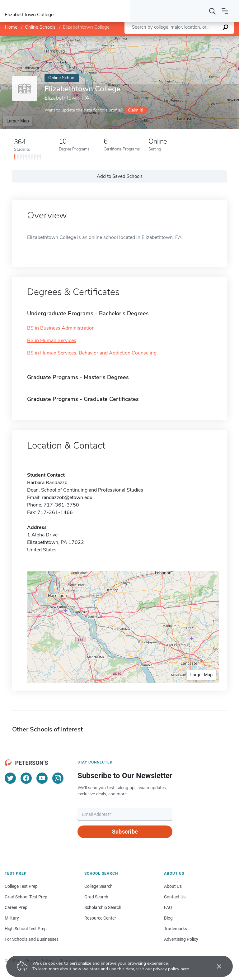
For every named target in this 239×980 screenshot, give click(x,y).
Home (11, 27)
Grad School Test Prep (26, 897)
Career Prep (16, 907)
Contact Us (175, 897)
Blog (168, 918)
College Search (98, 886)
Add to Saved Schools (120, 176)
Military (12, 918)
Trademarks (176, 929)
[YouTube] (42, 778)
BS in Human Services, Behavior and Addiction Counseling (92, 353)
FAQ (168, 907)
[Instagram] (58, 778)
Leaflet (166, 39)
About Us (173, 886)
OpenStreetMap (197, 39)
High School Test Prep (26, 929)
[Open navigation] (225, 11)
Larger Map (18, 121)
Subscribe (125, 832)
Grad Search (96, 897)
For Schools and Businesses (32, 939)
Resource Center (100, 918)
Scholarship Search (103, 907)
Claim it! (136, 110)
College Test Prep (21, 886)
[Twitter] (10, 778)
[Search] (213, 11)
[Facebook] (26, 778)
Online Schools (40, 27)
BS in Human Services (52, 340)
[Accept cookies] (215, 966)
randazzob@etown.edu (67, 497)
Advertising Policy (181, 939)
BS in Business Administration (61, 328)
